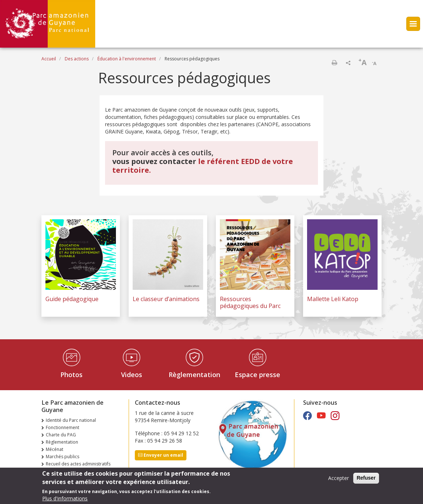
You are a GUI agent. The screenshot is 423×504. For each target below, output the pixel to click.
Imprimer (334, 63)
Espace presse (257, 375)
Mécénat (55, 449)
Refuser (366, 480)
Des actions (77, 59)
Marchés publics (63, 457)
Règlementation (194, 375)
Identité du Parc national (71, 420)
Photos (71, 375)
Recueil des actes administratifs (78, 464)
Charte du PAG (61, 435)
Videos (132, 375)
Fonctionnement (63, 427)
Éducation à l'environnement (127, 59)
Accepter (339, 480)
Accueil (49, 59)
